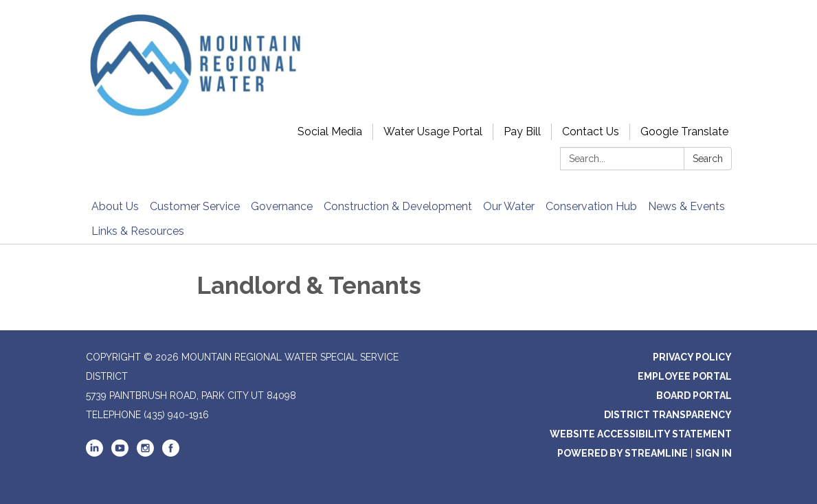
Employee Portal (685, 376)
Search (708, 159)
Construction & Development (398, 206)
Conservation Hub (591, 206)
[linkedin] (94, 453)
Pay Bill (522, 131)
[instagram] (145, 453)
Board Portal (694, 396)
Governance (282, 206)
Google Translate (684, 131)
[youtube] (120, 453)
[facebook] (171, 453)
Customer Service (195, 206)
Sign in (714, 453)
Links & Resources (138, 231)
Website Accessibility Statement (641, 434)
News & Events (686, 206)
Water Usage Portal (433, 131)
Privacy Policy (692, 357)
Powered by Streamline (623, 453)
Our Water (509, 206)
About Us (115, 206)
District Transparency (668, 415)
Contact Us (591, 131)
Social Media (330, 131)
